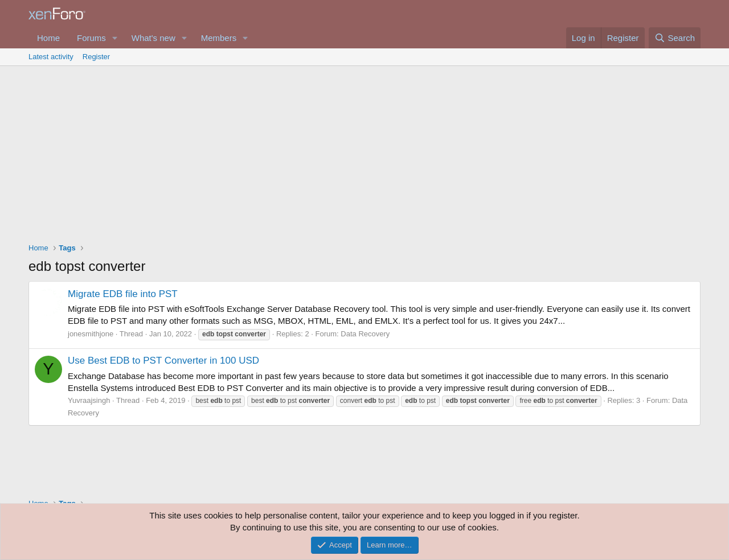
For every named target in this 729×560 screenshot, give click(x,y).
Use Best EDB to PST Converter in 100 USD (163, 361)
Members (219, 38)
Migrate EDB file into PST (123, 294)
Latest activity (51, 57)
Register (96, 57)
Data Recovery (365, 334)
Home (48, 38)
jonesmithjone (91, 334)
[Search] (675, 38)
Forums (91, 38)
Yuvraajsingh (89, 400)
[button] (115, 38)
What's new (153, 38)
